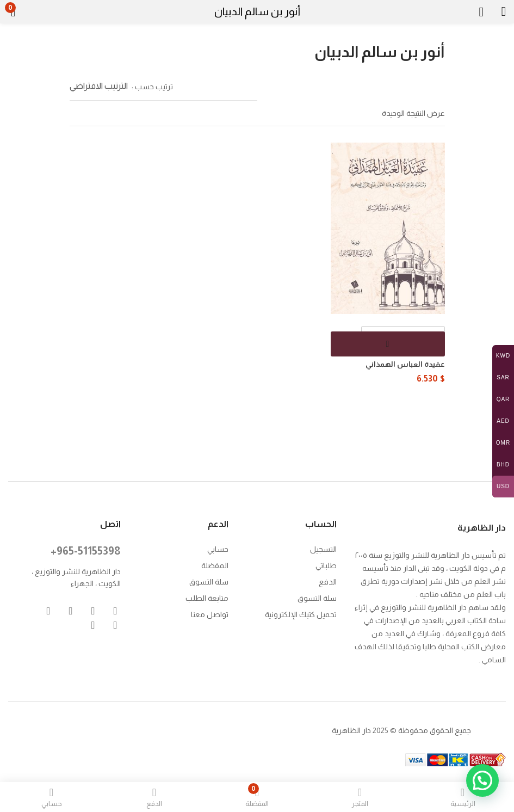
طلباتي (326, 564)
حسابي (218, 548)
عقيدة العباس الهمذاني (405, 364)
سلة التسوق (317, 597)
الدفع (328, 581)
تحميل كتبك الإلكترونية (301, 613)
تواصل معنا (210, 613)
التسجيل (323, 548)
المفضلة (215, 564)
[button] (31, 12)
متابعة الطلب (207, 597)
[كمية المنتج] (403, 339)
